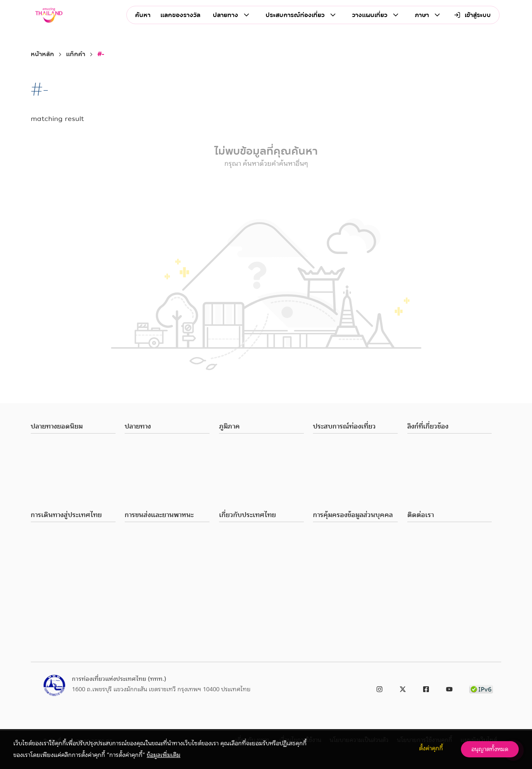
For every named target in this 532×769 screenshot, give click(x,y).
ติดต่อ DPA (326, 564)
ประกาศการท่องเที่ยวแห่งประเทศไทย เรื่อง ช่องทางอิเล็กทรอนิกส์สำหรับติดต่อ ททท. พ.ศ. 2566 (453, 574)
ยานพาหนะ (138, 564)
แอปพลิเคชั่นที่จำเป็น (56, 594)
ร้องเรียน (418, 476)
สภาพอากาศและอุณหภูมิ (249, 535)
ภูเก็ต (37, 466)
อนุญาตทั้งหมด (490, 749)
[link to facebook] (426, 688)
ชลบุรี (37, 476)
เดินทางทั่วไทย (143, 545)
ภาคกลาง (230, 456)
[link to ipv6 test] (481, 688)
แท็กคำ (76, 54)
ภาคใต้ (227, 486)
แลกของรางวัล (180, 15)
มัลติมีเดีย (43, 624)
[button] (73, 427)
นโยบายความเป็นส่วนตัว (342, 535)
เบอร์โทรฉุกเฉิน (50, 584)
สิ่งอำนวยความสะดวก (245, 564)
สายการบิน (138, 555)
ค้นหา (143, 15)
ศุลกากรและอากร (52, 545)
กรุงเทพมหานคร (51, 446)
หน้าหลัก (42, 54)
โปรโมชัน (230, 604)
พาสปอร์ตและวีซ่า (52, 535)
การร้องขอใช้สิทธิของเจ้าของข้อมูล (354, 545)
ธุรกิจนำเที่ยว (235, 629)
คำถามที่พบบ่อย (50, 614)
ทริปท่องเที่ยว (236, 616)
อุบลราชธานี (45, 486)
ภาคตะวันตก (234, 496)
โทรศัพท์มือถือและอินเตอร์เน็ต (68, 564)
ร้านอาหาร (137, 456)
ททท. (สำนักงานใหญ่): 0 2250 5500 (452, 535)
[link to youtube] (449, 688)
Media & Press (425, 456)
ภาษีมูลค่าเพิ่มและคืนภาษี (62, 555)
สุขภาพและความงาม (149, 476)
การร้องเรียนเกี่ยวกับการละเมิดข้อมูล (357, 555)
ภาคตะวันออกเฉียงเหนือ (248, 476)
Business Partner (428, 446)
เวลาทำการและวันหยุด (246, 555)
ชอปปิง (133, 466)
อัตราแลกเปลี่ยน (51, 574)
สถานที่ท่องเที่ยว (145, 446)
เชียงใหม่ (42, 456)
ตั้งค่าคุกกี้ (431, 748)
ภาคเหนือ (230, 446)
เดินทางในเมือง (143, 535)
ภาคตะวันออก (236, 466)
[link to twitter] (403, 688)
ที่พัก (225, 641)
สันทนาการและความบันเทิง (158, 486)
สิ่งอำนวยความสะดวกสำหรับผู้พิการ (73, 604)
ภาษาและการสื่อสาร (243, 545)
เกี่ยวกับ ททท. (425, 466)
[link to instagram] (379, 688)
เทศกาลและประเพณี (150, 496)
